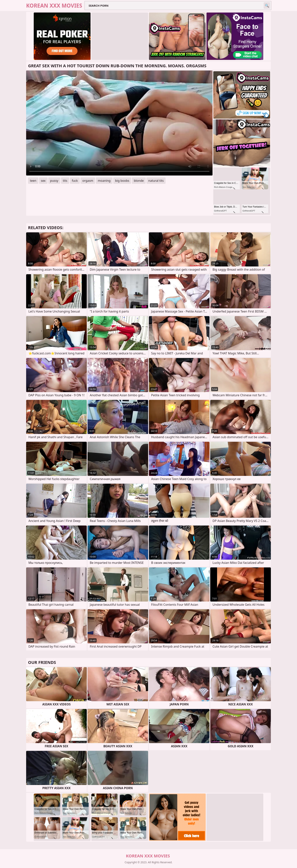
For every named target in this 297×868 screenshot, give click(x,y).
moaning (104, 181)
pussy (54, 181)
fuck (75, 181)
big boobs (122, 181)
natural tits (156, 181)
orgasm (88, 181)
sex (43, 181)
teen (33, 181)
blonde (139, 181)
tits (65, 181)
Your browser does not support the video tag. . (119, 123)
